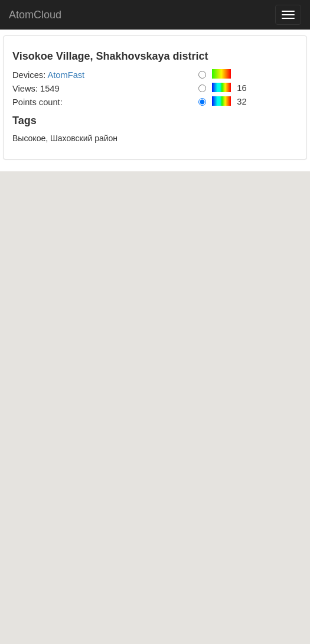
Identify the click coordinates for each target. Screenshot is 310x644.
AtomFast (66, 75)
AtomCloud (35, 15)
